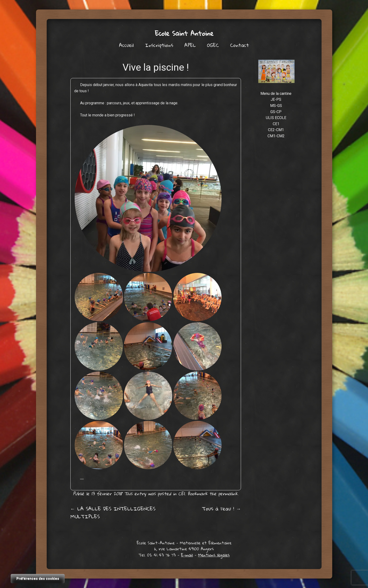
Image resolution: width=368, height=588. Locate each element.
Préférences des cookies (38, 579)
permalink (228, 494)
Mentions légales (214, 555)
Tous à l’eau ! (221, 509)
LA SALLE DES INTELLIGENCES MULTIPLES (113, 512)
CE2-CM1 (276, 130)
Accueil (126, 45)
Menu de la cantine (276, 94)
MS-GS (276, 106)
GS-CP (276, 112)
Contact (240, 45)
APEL (190, 45)
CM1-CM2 (276, 136)
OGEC (213, 45)
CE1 (181, 494)
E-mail (187, 555)
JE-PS (276, 99)
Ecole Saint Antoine (184, 33)
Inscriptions (159, 45)
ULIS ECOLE (276, 118)
